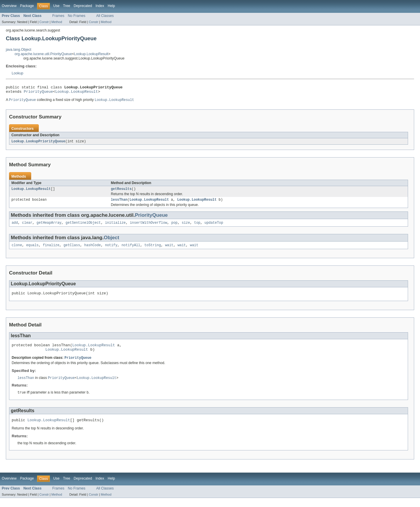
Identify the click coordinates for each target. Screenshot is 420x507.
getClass (72, 250)
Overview (9, 6)
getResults (121, 192)
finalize (51, 250)
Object (112, 242)
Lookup (17, 73)
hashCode (93, 250)
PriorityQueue (38, 93)
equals (33, 250)
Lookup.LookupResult (91, 54)
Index (100, 6)
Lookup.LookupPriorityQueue (38, 144)
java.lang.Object (19, 50)
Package (27, 6)
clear (27, 227)
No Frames (77, 16)
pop (174, 227)
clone (17, 250)
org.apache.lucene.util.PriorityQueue (43, 54)
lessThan (119, 203)
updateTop (214, 227)
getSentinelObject (83, 227)
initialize (115, 227)
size (186, 227)
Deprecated (83, 6)
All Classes (105, 16)
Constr (44, 22)
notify (111, 250)
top (197, 227)
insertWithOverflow (148, 227)
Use (56, 6)
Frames (58, 16)
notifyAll (131, 250)
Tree (67, 6)
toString (153, 250)
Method (57, 22)
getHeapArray (49, 227)
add (15, 227)
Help (111, 6)
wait (169, 250)
